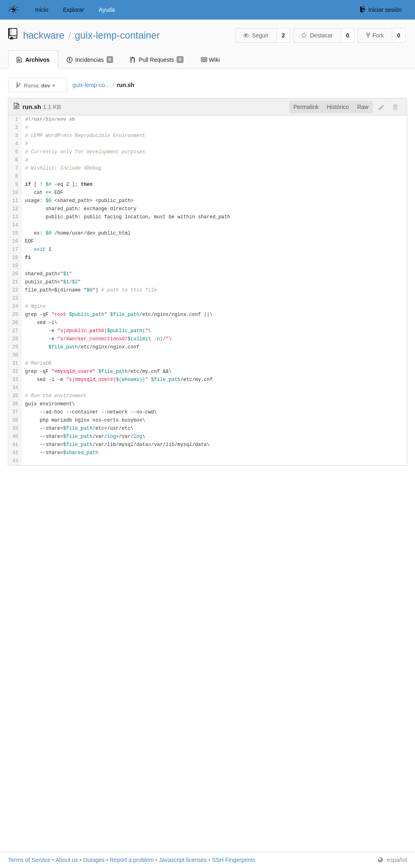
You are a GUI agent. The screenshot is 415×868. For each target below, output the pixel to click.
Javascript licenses (183, 860)
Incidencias (90, 60)
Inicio (42, 10)
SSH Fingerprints (234, 860)
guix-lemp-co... (91, 85)
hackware (44, 35)
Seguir (256, 35)
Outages (94, 860)
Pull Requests (157, 60)
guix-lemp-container (117, 35)
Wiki (210, 60)
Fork (375, 35)
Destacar (317, 35)
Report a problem (132, 860)
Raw (363, 107)
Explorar (74, 10)
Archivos (33, 60)
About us (67, 860)
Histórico (338, 107)
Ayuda (107, 10)
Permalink (306, 107)
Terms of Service (29, 860)
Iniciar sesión (381, 10)
